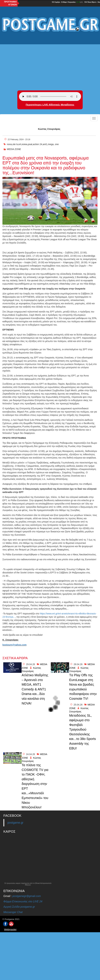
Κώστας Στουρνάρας (49, 129)
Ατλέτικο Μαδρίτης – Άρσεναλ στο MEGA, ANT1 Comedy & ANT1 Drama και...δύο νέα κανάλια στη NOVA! (35, 689)
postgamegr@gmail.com (27, 896)
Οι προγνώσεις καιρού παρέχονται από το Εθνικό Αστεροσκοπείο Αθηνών (28, 884)
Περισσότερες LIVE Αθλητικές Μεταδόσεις (50, 105)
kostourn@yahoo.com (14, 645)
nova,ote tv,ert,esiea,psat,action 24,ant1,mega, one (33, 144)
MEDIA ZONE (14, 149)
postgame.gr (15, 823)
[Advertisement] (50, 59)
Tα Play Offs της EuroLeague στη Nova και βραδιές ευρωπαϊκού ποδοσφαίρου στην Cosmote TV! (83, 687)
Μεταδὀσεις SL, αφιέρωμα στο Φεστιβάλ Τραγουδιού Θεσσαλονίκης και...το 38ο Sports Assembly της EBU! (82, 732)
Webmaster (10, 929)
